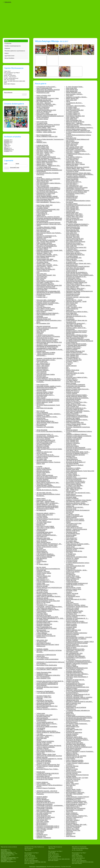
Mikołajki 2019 (70, 334)
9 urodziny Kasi (41, 296)
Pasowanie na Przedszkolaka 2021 (47, 246)
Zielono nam (70, 586)
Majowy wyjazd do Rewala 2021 (46, 269)
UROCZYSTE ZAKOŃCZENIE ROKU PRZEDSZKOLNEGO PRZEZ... (47, 508)
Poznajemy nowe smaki (73, 388)
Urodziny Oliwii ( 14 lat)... (44, 263)
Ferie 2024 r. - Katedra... (73, 153)
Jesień (38, 563)
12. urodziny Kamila (42, 620)
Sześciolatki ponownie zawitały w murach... (49, 386)
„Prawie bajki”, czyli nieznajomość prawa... (78, 493)
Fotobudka (40, 699)
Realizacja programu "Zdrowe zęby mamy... (79, 173)
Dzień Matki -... (5, 860)
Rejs (67, 367)
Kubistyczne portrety (42, 420)
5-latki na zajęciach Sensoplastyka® (47, 328)
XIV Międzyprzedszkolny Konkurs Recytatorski (80, 341)
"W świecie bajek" (42, 642)
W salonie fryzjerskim (43, 329)
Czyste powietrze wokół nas (45, 539)
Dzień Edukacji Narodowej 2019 (75, 351)
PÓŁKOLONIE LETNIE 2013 (74, 757)
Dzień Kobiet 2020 (71, 313)
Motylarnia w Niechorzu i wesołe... (76, 503)
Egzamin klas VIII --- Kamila (74, 300)
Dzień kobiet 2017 (42, 536)
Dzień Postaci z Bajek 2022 (44, 205)
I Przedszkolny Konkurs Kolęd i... (76, 193)
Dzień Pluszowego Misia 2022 (45, 199)
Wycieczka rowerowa (72, 766)
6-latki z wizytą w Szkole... (74, 404)
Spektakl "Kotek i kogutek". (44, 743)
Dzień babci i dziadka (43, 822)
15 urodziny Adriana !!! (72, 158)
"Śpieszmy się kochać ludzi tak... (75, 680)
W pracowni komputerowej (74, 480)
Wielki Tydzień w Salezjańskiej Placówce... (49, 596)
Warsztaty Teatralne (72, 617)
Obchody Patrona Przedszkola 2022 (47, 240)
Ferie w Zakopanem (42, 412)
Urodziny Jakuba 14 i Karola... (75, 261)
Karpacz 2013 (40, 753)
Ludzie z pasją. (70, 728)
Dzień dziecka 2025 (72, 91)
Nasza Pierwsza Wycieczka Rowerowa (77, 775)
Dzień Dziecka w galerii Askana (46, 811)
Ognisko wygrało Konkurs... (8, 854)
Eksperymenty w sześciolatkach (46, 556)
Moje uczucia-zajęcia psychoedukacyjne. (48, 569)
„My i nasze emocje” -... (43, 363)
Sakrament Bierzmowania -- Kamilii (76, 301)
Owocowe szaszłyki (42, 518)
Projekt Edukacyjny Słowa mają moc (77, 320)
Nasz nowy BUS (71, 785)
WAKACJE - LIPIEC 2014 (44, 697)
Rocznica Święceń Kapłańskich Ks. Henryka (49, 759)
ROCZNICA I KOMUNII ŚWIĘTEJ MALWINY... (79, 702)
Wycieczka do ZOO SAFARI (45, 779)
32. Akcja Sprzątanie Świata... (75, 87)
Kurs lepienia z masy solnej (44, 715)
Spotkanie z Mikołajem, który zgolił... (77, 825)
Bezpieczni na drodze (43, 446)
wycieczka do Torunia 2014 (44, 700)
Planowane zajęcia (71, 532)
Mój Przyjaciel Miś (42, 424)
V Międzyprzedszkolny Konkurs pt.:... (77, 177)
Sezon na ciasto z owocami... (74, 94)
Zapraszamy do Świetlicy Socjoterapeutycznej (79, 291)
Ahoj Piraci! (69, 513)
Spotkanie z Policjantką (73, 827)
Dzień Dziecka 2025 (72, 90)
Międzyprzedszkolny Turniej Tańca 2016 (48, 601)
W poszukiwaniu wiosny (73, 534)
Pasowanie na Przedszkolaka (45, 427)
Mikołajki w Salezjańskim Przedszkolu (77, 664)
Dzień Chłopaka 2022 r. (73, 209)
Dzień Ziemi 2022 (42, 230)
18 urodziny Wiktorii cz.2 (73, 114)
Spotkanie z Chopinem (43, 572)
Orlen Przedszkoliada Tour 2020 (46, 315)
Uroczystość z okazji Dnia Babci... (76, 106)
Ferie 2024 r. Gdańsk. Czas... (45, 153)
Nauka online (70, 310)
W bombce (40, 334)
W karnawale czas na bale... (74, 280)
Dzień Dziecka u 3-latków (73, 577)
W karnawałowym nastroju (44, 611)
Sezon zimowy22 (71, 199)
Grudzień (7, 151)
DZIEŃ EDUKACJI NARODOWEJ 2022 (48, 209)
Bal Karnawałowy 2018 (43, 481)
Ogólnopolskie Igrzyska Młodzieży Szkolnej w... (80, 128)
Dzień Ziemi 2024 (71, 138)
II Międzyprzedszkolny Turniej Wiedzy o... (49, 188)
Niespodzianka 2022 (72, 196)
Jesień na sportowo (72, 350)
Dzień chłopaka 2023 (72, 160)
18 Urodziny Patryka (42, 262)
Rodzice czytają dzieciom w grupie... (47, 341)
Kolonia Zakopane (71, 366)
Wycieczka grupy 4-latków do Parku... (77, 377)
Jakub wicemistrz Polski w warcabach (47, 423)
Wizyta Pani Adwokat (72, 179)
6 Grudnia (39, 466)
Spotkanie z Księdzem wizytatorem (76, 250)
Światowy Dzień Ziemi (43, 585)
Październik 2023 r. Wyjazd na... (46, 160)
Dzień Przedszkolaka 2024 (74, 120)
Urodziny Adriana (41, 561)
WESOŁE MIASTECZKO (44, 705)
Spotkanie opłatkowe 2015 (74, 612)
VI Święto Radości (42, 516)
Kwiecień (7, 143)
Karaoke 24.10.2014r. (72, 681)
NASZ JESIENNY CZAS (44, 678)
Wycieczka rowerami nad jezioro (75, 455)
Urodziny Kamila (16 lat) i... (74, 347)
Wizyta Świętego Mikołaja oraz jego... (77, 335)
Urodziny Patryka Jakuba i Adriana (76, 424)
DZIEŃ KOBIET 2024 (43, 147)
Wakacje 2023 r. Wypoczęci (44, 163)
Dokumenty (8, 2)
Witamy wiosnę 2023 (43, 182)
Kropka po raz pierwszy (73, 572)
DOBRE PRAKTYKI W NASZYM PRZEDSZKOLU (46, 637)
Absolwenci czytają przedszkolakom (76, 478)
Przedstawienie (41, 531)
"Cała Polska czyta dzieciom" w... (46, 608)
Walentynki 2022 (41, 239)
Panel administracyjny (41, 866)
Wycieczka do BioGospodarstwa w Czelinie (79, 449)
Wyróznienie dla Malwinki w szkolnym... (77, 740)
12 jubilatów (69, 155)
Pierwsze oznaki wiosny (73, 531)
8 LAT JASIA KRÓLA (43, 658)
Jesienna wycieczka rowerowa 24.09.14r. (78, 694)
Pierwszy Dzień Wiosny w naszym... (47, 724)
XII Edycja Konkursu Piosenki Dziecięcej (78, 266)
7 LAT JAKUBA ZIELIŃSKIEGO (46, 693)
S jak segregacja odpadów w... (45, 554)
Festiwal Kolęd (70, 731)
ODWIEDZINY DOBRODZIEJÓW (46, 655)
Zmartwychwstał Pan (72, 309)
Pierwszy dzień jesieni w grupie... (46, 360)
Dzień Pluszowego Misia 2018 (75, 423)
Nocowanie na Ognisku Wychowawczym (78, 510)
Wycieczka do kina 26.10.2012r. (46, 803)
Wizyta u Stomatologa (72, 142)
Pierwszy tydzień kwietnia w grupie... (47, 593)
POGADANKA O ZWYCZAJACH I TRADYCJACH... (76, 658)
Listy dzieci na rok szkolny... (74, 461)
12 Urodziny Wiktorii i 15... (74, 425)
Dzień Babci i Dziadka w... (44, 484)
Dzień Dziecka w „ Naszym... (45, 266)
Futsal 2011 (40, 833)
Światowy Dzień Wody (72, 469)
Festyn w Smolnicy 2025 (44, 95)
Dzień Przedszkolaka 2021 (74, 258)
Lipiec (6, 145)
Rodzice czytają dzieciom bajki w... (76, 615)
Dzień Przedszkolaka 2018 (44, 443)
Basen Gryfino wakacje (43, 364)
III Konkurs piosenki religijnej (45, 106)
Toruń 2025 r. (70, 95)
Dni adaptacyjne (71, 575)
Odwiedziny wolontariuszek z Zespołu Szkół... (50, 250)
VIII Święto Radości (72, 380)
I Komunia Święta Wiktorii (44, 522)
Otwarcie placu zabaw (72, 829)
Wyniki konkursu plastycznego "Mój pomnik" (49, 220)
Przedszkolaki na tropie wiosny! (46, 817)
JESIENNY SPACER (43, 749)
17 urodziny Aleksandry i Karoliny (46, 227)
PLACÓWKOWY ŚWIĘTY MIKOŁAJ (47, 669)
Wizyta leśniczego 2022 (73, 227)
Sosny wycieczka (41, 372)
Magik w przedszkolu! (72, 814)
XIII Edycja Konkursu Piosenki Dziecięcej (48, 223)
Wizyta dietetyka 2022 (72, 230)
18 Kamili (39, 177)
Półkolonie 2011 (41, 836)
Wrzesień (7, 141)
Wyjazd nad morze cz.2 (73, 390)
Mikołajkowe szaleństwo (43, 801)
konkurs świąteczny (72, 813)
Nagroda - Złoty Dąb (72, 725)
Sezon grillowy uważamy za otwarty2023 (48, 179)
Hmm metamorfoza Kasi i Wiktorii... (47, 129)
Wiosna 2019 (40, 404)
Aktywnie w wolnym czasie (44, 461)
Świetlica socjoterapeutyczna (13, 46)
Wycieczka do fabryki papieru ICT (76, 462)
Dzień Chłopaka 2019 (72, 355)
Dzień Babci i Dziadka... (73, 542)
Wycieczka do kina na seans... (45, 338)
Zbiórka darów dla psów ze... (74, 253)
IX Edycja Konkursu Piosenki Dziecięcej (48, 519)
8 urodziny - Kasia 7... (72, 361)
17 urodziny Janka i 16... (44, 155)
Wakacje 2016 (70, 573)
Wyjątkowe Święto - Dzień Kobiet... (76, 405)
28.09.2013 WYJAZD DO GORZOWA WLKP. (79, 747)
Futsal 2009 (69, 832)
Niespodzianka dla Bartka (73, 399)
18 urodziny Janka (71, 107)
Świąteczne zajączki (42, 598)
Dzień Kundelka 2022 (72, 207)
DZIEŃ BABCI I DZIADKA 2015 (75, 650)
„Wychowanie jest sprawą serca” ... (76, 323)
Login (6, 164)
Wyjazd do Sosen (71, 445)
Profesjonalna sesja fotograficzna (76, 386)
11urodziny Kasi (71, 211)
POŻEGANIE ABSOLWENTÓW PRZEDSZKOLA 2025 (46, 92)
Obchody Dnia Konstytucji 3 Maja (46, 228)
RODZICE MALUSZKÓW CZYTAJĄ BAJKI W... (50, 681)
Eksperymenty (70, 536)
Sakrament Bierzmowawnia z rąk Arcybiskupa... (80, 174)
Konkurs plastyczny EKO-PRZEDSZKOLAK (49, 588)
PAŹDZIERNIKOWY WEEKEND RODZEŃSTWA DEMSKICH (75, 685)
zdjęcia (68, 101)
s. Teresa (69, 364)
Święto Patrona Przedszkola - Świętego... (78, 411)
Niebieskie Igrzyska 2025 (44, 100)
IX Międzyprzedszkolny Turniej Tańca (77, 225)
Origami (68, 522)
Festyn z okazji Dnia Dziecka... (75, 760)
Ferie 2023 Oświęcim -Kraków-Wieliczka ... (49, 183)
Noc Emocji (40, 548)
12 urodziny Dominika (72, 112)
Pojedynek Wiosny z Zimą (44, 775)
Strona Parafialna (9, 58)
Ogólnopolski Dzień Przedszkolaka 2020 (48, 291)
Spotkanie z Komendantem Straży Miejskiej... (50, 358)
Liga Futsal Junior (10, 56)
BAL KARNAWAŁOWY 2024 (74, 148)
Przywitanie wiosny (42, 835)
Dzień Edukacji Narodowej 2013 (46, 751)
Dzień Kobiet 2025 (71, 100)
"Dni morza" (69, 376)
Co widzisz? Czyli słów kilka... (75, 485)
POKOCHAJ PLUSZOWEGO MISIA (76, 557)
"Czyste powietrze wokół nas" (45, 722)
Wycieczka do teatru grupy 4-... (46, 395)
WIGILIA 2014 (41, 656)
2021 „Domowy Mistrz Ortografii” (46, 242)
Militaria (39, 450)
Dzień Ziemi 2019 (42, 396)
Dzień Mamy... (41, 306)
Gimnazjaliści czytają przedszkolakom (47, 659)
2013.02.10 (69, 788)
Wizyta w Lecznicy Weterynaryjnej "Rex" (48, 765)
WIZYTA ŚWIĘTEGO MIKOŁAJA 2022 (48, 198)
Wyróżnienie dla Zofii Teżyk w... (46, 599)
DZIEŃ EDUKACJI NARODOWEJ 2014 (77, 687)
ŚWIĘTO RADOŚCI (42, 707)
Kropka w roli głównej (72, 499)
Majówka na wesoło (42, 458)
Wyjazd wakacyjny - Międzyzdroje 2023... (48, 166)
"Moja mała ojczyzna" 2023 (44, 180)
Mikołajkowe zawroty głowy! (74, 737)
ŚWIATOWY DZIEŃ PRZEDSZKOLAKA (78, 690)
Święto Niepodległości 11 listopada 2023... (49, 158)
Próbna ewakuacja (71, 626)
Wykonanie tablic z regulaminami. (46, 300)
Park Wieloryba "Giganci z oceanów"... (77, 501)
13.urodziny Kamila (72, 561)
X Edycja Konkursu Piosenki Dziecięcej (48, 456)
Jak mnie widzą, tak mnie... (44, 493)
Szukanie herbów (71, 776)
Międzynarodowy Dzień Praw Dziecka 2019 (49, 342)
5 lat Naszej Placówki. (72, 464)
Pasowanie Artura (71, 477)
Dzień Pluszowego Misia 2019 (75, 338)
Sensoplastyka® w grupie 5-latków (46, 348)
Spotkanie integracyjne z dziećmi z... (47, 709)
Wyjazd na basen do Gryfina (74, 353)
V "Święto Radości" (42, 577)
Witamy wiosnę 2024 (72, 144)
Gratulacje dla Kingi (72, 198)
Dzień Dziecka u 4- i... (43, 579)
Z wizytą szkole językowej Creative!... (77, 395)
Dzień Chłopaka (71, 569)
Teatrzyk (68, 601)
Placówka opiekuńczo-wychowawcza (15, 51)
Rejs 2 (68, 369)
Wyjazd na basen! (71, 647)
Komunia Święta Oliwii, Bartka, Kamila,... (78, 452)
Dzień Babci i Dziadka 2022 (74, 240)
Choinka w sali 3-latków (73, 418)
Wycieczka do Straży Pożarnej (45, 703)
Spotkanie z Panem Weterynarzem (76, 801)
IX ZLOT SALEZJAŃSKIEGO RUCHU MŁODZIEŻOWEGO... (77, 692)
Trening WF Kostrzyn (72, 315)
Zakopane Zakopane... (43, 370)
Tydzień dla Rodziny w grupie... (75, 585)
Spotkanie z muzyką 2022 (44, 237)
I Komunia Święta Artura (43, 307)
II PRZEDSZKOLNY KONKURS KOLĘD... (78, 154)
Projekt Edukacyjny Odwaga (45, 304)
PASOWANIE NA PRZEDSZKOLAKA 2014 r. (79, 662)
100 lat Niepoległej (42, 430)
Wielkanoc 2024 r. (42, 142)
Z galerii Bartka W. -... (43, 214)
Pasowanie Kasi (41, 425)
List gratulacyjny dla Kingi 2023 (46, 190)
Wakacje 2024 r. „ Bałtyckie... (74, 123)
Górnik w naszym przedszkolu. (45, 741)
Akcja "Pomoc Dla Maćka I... (45, 750)
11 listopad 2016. (71, 554)
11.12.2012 (69, 787)
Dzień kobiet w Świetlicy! (44, 643)
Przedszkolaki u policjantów (44, 808)
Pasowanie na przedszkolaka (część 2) (48, 827)
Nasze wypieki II (41, 312)
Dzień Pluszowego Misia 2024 (75, 110)
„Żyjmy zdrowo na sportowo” (74, 528)
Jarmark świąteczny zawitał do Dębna (77, 417)
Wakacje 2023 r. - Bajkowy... (45, 164)
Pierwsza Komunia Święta (74, 772)
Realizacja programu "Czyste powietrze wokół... (80, 275)
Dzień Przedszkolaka (43, 810)
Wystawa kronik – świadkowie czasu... (48, 436)
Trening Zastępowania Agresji (45, 389)
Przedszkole (8, 43)
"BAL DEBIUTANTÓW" (43, 631)
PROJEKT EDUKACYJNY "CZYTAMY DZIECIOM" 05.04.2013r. (77, 778)
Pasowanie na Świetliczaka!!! (45, 691)
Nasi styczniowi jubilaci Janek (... (76, 269)
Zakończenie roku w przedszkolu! (76, 808)
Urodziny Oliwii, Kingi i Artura (74, 217)
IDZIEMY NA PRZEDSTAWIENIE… (47, 535)
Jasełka (68, 104)
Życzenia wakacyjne (42, 377)
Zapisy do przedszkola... (7, 852)
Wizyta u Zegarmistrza (43, 107)
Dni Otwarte (69, 598)
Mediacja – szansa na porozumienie (76, 529)
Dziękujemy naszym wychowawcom (47, 288)
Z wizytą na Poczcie (42, 145)
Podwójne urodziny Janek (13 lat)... (76, 328)
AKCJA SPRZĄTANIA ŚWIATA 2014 (47, 706)
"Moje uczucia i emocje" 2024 (75, 147)
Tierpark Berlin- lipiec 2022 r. (74, 214)
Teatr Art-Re (69, 811)
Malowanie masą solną (43, 538)
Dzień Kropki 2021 (71, 259)
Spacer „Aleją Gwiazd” (43, 366)
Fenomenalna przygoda (73, 294)
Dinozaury (69, 835)
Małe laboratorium (42, 558)
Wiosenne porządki (42, 586)
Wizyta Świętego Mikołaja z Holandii (47, 196)
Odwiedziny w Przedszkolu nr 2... (76, 798)
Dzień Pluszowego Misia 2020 (45, 284)
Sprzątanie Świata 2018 (43, 445)
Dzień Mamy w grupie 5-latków (75, 519)
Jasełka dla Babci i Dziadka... (45, 485)
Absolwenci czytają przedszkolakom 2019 (49, 345)
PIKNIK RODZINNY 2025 (73, 93)
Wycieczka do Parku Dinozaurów (76, 448)
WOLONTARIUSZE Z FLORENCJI (76, 639)
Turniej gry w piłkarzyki (43, 468)
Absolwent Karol (41, 376)
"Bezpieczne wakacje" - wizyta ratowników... (79, 125)
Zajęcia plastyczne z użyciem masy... (47, 545)
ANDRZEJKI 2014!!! (42, 674)
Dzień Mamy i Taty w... (72, 450)
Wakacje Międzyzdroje (73, 370)
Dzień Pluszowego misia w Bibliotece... (77, 674)
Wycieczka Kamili (71, 509)
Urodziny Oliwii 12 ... (72, 379)
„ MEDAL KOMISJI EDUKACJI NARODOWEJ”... (45, 355)
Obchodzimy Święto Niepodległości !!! (77, 677)
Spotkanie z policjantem (73, 443)
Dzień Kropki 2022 (42, 212)
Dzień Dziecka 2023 (72, 166)
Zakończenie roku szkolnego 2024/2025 (48, 90)
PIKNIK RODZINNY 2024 (44, 130)
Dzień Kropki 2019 (42, 361)
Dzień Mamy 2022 (71, 221)
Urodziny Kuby (70, 628)
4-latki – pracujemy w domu (74, 307)
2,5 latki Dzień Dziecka (73, 515)
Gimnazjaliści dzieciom (43, 776)
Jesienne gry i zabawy (72, 558)
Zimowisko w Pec (71, 819)
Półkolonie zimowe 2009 (73, 830)
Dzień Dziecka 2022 (42, 221)
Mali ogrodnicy (70, 141)
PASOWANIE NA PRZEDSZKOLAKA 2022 (78, 205)
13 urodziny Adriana (72, 256)
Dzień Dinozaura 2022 (72, 234)
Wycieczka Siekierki (42, 814)
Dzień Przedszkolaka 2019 (74, 360)
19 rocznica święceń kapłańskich (75, 385)
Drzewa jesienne (71, 494)
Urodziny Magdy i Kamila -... (74, 789)
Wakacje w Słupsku (72, 753)
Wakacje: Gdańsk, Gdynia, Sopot (46, 754)
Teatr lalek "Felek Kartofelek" (74, 794)
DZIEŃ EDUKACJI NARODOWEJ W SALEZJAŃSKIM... (47, 685)
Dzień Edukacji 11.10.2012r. (74, 805)
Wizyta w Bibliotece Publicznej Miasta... (48, 610)
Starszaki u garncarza (43, 744)
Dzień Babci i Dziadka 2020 (74, 325)
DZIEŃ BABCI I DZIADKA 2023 (75, 189)
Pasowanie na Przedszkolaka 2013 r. (77, 738)
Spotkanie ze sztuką (72, 769)
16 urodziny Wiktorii (72, 204)
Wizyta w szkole (41, 474)
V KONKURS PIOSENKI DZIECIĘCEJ (48, 773)
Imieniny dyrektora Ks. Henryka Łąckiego (48, 732)
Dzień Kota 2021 (41, 278)
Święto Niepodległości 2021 (45, 252)
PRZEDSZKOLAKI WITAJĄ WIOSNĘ (77, 643)
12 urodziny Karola (42, 123)
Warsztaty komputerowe (43, 326)
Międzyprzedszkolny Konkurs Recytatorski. (49, 746)
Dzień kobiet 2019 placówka (45, 408)
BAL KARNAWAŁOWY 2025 (45, 101)
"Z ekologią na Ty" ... (42, 589)
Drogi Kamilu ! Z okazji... (73, 252)
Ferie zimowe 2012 (42, 820)
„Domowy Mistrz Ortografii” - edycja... (47, 255)
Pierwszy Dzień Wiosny (43, 472)
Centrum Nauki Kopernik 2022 (75, 239)
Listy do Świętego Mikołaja (44, 557)
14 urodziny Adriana (42, 208)
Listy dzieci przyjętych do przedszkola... (77, 398)
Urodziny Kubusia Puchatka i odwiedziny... (49, 414)
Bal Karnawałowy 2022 (73, 236)
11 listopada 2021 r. (72, 249)
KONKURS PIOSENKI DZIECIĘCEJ (77, 633)
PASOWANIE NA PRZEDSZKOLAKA (47, 347)
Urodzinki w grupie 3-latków (74, 437)
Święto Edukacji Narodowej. (74, 496)
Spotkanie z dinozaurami (7, 862)
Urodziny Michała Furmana (44, 595)
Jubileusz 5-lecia (41, 612)
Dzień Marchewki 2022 (43, 231)
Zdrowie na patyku (71, 624)
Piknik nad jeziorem (42, 591)
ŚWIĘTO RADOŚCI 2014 (73, 703)
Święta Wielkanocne (72, 459)
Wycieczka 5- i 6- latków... (74, 468)
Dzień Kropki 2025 (71, 88)
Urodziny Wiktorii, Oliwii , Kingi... (75, 169)
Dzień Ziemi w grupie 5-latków (45, 526)
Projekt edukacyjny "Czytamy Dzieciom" (78, 797)
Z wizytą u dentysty (72, 393)
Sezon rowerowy (71, 304)
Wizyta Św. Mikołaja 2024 (44, 112)
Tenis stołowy (40, 832)
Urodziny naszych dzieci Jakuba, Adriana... (78, 285)
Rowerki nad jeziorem (72, 296)
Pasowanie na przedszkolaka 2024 (47, 114)
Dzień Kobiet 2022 (71, 233)
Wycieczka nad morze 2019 (45, 393)
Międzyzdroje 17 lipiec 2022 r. (75, 215)
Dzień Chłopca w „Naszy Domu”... (76, 288)
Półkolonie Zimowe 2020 (44, 319)
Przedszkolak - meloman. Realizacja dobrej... (50, 607)
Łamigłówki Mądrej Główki (74, 545)
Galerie (7, 53)
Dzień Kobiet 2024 (71, 145)
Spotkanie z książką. (42, 649)
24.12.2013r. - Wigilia (43, 737)
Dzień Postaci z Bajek (43, 113)
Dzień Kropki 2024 (42, 122)
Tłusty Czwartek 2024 (43, 148)
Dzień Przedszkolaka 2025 (44, 88)
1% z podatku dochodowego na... (76, 481)
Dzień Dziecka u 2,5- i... (43, 580)
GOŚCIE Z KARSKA (72, 640)
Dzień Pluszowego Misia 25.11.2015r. (47, 617)
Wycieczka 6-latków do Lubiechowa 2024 (78, 130)
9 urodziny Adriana (71, 474)
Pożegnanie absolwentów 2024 (46, 126)
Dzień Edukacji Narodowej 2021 (46, 256)
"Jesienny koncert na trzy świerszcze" (77, 623)
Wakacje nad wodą (42, 757)
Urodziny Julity (41, 583)
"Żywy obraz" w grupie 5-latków (46, 528)
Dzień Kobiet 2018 (71, 472)
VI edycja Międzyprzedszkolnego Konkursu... (79, 716)
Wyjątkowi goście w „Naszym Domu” (77, 331)
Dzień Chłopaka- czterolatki (44, 829)
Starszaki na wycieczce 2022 (74, 220)
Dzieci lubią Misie (42, 738)
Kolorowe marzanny (72, 773)
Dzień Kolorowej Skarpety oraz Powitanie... (49, 233)
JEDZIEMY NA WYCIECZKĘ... (75, 507)
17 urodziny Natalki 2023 (44, 167)
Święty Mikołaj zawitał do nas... (46, 421)
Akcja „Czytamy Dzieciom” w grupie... (77, 354)
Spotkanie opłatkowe (72, 667)
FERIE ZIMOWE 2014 (43, 725)
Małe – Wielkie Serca (72, 490)
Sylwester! (69, 795)
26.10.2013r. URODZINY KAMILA (76, 746)
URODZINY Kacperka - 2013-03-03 (47, 791)
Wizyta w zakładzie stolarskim (75, 762)
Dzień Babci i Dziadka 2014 (74, 730)
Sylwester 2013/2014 (72, 734)
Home (7, 41)
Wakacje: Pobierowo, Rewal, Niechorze (77, 504)
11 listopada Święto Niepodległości (76, 345)
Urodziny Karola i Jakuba (44, 573)
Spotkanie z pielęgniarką (73, 348)
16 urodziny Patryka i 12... (74, 358)
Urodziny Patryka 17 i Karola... (75, 290)
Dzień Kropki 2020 (42, 290)
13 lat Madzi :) (41, 730)
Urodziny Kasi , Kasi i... (73, 161)
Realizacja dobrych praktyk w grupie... (48, 621)
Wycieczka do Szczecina (44, 615)
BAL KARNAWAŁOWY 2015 (74, 653)
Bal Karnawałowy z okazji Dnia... (75, 792)
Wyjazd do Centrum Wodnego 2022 (76, 192)
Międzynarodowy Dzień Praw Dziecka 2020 (49, 285)
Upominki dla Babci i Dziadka (74, 611)
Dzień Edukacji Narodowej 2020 (46, 287)
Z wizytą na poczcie (72, 560)
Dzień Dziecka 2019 (42, 385)
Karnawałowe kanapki (72, 610)
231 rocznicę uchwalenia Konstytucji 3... (78, 224)
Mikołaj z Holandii (71, 665)
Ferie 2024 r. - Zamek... (43, 154)
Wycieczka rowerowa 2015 (44, 624)
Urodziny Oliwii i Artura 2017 (45, 515)
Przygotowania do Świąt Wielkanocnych (78, 139)
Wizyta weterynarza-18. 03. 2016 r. (76, 599)
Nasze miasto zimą (72, 539)
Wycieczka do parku (72, 620)
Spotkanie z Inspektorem (44, 838)
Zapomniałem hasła (15, 167)
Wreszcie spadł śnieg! (72, 645)
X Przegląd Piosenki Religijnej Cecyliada (78, 339)
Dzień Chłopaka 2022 (72, 208)
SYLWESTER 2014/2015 (73, 655)
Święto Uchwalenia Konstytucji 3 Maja (48, 98)
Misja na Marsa (70, 768)
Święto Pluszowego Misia (44, 672)
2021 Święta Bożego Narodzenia (46, 245)
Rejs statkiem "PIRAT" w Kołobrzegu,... (48, 503)
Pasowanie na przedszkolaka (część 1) (48, 826)
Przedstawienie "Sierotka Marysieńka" (77, 607)
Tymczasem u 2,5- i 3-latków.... (45, 605)
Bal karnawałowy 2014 (73, 727)
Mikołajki (39, 740)
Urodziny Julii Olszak (72, 593)
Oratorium (7, 48)
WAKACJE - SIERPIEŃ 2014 (74, 696)
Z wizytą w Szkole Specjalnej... (45, 335)
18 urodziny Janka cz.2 (73, 109)
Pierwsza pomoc (71, 491)
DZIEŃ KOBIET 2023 (72, 180)
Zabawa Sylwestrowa (72, 414)
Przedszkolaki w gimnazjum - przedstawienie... (50, 805)
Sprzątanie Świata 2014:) (44, 696)
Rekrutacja (40, 234)
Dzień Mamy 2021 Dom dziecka (75, 268)
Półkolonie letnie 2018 (43, 448)
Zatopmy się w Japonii (72, 608)
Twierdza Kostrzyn (42, 529)
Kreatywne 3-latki (71, 567)
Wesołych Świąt (41, 550)
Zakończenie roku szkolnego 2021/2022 (48, 217)
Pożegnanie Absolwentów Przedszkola (77, 699)
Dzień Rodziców (71, 836)
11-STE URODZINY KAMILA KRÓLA (47, 683)
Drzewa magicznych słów (44, 500)
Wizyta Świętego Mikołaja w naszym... (77, 420)
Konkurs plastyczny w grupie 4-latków (47, 339)
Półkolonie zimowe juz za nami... (75, 649)
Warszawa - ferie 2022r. (73, 237)
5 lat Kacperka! (41, 728)
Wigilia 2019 (40, 332)
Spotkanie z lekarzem (72, 604)
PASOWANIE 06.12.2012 (73, 800)
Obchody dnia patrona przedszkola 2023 (48, 189)
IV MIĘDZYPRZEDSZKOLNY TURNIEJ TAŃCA (80, 642)
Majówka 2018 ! (71, 456)
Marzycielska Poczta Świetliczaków (47, 665)
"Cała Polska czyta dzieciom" (74, 675)
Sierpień (6, 148)
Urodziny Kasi (70, 506)
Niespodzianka (70, 195)
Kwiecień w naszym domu (74, 589)
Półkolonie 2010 (71, 833)
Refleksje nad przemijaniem (45, 804)
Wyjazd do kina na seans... (74, 243)
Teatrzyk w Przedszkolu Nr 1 (74, 817)
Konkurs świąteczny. (42, 782)
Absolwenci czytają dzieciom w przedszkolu (79, 436)
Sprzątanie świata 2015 (43, 623)
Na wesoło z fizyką (71, 591)
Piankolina (40, 560)
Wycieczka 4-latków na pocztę (45, 437)
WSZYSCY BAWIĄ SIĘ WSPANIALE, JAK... (49, 544)
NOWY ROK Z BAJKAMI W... (75, 326)
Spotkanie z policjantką (43, 626)
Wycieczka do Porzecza (43, 294)
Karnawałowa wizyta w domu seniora (77, 188)
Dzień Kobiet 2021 (42, 277)
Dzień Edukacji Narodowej (74, 749)
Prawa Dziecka (70, 556)
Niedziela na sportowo (72, 392)
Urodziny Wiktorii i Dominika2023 (46, 157)
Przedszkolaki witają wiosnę (45, 532)
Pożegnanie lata (41, 570)
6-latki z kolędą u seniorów (44, 243)
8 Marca (68, 466)
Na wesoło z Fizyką (42, 592)
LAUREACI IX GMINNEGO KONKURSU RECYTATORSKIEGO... (48, 676)
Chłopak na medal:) (72, 688)
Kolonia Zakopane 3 (42, 369)
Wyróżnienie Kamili (42, 317)
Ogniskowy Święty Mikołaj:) (74, 671)
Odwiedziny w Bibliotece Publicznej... (77, 434)
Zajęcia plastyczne (42, 551)
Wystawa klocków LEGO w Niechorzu (47, 506)
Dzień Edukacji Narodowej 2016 (75, 566)
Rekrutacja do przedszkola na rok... (47, 236)
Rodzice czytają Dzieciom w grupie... (47, 547)
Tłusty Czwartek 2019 (72, 407)
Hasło (17, 164)
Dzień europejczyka (42, 718)
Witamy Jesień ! (41, 499)
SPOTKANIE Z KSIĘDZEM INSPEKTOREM (49, 668)
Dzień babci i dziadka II (73, 820)
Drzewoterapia (70, 319)
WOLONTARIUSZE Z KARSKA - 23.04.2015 (79, 637)
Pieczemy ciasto (41, 390)
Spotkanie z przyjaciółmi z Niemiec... (77, 97)
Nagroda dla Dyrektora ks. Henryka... (47, 490)
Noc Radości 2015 (71, 614)
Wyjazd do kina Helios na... (74, 182)
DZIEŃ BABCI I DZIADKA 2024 (75, 150)
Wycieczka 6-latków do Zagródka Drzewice (78, 170)
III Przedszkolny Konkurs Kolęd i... (46, 87)
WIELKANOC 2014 (72, 705)
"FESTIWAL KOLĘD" (72, 652)
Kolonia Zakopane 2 (42, 367)
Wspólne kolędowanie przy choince (76, 332)
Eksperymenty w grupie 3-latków (75, 483)
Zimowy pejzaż (70, 547)
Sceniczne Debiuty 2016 (44, 576)
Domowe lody (70, 512)
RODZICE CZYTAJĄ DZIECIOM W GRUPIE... (50, 350)
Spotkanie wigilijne (71, 735)
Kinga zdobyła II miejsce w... (74, 157)
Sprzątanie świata (71, 497)
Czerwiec (7, 140)
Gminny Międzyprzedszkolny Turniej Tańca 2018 (80, 471)
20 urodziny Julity (42, 523)
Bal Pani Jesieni (41, 567)
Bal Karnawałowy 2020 (43, 323)
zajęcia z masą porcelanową (45, 475)
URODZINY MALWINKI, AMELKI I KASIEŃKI (79, 697)
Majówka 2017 (41, 525)
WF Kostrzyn (70, 317)
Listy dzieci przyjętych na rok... (45, 455)
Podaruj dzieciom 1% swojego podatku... (78, 544)
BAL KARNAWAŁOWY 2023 (74, 186)
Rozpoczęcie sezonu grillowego (75, 520)
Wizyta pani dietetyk (72, 430)
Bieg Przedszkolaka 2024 (44, 135)
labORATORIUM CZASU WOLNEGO (77, 646)
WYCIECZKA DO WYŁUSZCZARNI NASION (79, 718)
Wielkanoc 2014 (71, 715)
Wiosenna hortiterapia (72, 634)
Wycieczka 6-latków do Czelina (75, 373)
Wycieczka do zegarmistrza (74, 732)
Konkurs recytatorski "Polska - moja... (77, 803)
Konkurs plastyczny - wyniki (44, 402)
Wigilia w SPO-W (41, 798)
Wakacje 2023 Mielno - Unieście (75, 164)
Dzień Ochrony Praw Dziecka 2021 (76, 247)
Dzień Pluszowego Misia (73, 487)
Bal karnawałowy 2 (42, 823)
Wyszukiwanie (8, 93)
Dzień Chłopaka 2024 (72, 117)
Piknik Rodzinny (41, 171)
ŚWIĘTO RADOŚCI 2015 (73, 630)
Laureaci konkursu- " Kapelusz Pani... (77, 816)
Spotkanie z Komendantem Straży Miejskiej (79, 500)
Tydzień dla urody (71, 580)
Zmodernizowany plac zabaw (45, 259)
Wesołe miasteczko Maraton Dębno (76, 396)
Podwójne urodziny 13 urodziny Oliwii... (48, 303)
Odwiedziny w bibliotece (73, 750)
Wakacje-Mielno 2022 (72, 212)
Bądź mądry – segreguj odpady (46, 501)
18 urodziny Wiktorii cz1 (73, 113)
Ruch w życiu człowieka (43, 439)
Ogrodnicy (69, 592)
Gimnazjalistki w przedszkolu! (75, 810)
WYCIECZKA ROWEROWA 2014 (76, 719)
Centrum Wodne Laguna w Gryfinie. (76, 129)
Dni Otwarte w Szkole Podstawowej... (77, 724)
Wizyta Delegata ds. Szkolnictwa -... (76, 804)
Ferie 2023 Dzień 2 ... (43, 185)
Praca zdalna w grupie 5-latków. (46, 309)
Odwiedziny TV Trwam (43, 415)
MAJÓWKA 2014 (71, 706)
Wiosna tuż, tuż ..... (42, 604)
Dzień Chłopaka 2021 (43, 258)
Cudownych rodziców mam (44, 452)
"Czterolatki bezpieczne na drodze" (47, 628)
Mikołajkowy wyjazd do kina (74, 551)
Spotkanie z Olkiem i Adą (44, 253)
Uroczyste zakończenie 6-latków (46, 301)
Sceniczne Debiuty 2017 (44, 534)
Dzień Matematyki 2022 (73, 231)
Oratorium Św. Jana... (6, 855)
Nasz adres (4, 856)
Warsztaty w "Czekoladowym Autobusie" (78, 190)
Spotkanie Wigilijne (42, 797)
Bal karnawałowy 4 (71, 823)
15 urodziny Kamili (71, 306)
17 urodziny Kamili (71, 223)
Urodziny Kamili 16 (71, 271)
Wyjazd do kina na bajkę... (44, 195)
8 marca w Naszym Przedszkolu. (46, 788)
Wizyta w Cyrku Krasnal (43, 602)
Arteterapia (40, 316)
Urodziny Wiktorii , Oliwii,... (44, 128)
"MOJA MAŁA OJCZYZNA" (74, 523)
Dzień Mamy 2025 (42, 97)
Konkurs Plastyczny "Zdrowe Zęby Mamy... (49, 379)
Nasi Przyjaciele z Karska (73, 588)
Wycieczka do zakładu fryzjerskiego (47, 727)
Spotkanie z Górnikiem (73, 421)
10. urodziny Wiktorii (42, 564)
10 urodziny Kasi (71, 262)
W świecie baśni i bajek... (73, 278)
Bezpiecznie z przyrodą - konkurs (76, 605)
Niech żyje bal (41, 411)
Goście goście (70, 372)
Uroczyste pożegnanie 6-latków (46, 374)
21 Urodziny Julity (42, 459)
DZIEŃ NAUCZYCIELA (73, 807)
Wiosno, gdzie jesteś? (72, 784)
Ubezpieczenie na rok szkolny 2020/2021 (48, 293)
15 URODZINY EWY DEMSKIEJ (75, 656)
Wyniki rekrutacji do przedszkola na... (77, 272)
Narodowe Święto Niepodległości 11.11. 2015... (50, 618)
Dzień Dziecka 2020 (72, 303)
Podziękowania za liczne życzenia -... (77, 415)
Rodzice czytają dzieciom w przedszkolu (48, 337)
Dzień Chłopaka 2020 (72, 287)
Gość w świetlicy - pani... (44, 784)
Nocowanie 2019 (71, 322)
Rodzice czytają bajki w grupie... (75, 621)
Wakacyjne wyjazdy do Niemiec (75, 122)
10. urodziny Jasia (71, 541)
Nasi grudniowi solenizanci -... (45, 735)
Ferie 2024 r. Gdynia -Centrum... (46, 151)
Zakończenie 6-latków (72, 446)
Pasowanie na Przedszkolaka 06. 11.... (77, 618)
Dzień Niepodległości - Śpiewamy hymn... (49, 202)
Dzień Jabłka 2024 (71, 119)
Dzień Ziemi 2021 (42, 274)
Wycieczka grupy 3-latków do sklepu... (77, 312)
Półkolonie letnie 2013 (72, 754)
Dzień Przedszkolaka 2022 (44, 211)
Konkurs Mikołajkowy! (43, 800)
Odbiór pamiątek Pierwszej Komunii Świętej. (49, 449)
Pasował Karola (41, 351)
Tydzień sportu (41, 713)
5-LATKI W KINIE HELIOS (44, 634)
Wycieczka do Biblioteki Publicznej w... (77, 453)
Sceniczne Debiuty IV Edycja (45, 392)
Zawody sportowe (71, 770)
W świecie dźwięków (42, 480)
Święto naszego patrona (43, 542)
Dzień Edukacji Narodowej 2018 (46, 440)
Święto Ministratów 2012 (44, 816)
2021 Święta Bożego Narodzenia (76, 242)
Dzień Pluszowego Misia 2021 (75, 245)
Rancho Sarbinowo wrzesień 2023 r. (47, 161)
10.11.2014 (69, 678)
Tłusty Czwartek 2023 (43, 186)
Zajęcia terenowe (71, 636)
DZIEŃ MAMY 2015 (72, 631)
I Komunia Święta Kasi (43, 271)
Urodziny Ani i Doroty (72, 781)
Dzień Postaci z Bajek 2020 (74, 284)
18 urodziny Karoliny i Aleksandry (76, 176)
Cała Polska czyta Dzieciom (74, 488)
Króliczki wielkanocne (72, 526)
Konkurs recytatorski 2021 (44, 247)
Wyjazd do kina (41, 418)
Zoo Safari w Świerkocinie (44, 813)
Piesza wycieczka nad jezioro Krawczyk (48, 778)
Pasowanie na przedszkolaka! (8, 858)
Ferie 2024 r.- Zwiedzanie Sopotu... (76, 151)
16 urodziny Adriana (42, 119)
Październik (7, 150)
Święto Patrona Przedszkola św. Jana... (48, 281)
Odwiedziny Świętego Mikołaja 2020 (76, 282)
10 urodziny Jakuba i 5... (73, 475)
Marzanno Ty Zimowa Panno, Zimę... (77, 402)
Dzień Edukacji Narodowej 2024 (75, 116)
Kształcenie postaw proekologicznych (77, 583)
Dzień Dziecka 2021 (72, 265)
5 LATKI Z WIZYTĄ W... (73, 683)
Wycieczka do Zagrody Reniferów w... (47, 169)
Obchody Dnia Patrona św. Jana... (46, 104)
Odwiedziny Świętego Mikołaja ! (75, 548)
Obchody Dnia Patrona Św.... (45, 150)
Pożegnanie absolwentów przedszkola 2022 (49, 218)
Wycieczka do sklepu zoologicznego (47, 477)
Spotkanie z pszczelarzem (74, 439)
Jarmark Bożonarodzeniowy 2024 (46, 110)
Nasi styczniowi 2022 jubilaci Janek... (47, 192)
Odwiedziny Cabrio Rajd (73, 293)
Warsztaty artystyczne (43, 471)
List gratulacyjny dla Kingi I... (74, 103)
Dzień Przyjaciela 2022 (73, 218)
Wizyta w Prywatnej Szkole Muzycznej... (78, 389)
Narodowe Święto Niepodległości (76, 744)
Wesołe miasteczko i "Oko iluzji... (46, 504)
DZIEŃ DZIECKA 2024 (73, 126)
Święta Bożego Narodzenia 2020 (76, 281)
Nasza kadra (4, 850)
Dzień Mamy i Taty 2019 (73, 382)
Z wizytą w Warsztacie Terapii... (46, 582)
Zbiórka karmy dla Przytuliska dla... (47, 388)
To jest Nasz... (4, 851)
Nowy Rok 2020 (41, 331)
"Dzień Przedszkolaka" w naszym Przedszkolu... (80, 751)
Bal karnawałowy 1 (71, 822)
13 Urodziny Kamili (71, 458)
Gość (38, 272)
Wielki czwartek (41, 398)
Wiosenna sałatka (71, 535)
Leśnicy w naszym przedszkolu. (46, 747)
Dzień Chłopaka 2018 (72, 440)
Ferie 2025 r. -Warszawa (44, 103)
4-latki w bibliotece (42, 633)
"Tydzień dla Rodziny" (72, 582)
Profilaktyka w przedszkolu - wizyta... (77, 570)
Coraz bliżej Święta (42, 614)
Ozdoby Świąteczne (42, 553)
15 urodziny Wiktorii (42, 249)
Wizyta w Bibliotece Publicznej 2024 (47, 136)
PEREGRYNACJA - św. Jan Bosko (76, 756)
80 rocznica (69, 363)
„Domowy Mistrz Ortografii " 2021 (46, 275)
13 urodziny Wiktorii (42, 344)
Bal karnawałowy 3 (42, 825)
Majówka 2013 (41, 772)
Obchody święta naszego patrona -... (47, 731)
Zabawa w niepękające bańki (74, 516)
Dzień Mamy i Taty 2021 (43, 268)
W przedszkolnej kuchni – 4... (45, 434)
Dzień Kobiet (70, 602)
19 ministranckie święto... (7, 859)
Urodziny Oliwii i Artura (73, 576)
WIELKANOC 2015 (42, 640)
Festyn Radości (70, 759)
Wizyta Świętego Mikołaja (73, 484)
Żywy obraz (69, 553)
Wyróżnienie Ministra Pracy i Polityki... (48, 769)
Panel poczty (32, 866)
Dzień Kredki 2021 (71, 246)
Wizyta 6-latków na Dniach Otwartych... (48, 313)
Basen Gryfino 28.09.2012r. (44, 807)
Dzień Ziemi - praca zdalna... (45, 310)
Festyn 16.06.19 (71, 374)
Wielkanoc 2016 (71, 595)
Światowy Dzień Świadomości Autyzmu (48, 399)
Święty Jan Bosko (42, 541)
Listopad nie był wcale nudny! (75, 743)
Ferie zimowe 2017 (72, 538)
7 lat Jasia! (40, 734)
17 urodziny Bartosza (43, 109)
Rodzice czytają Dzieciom (44, 469)
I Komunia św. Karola (72, 171)
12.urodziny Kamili (71, 525)
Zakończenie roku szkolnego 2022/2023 (78, 167)
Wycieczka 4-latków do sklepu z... (46, 442)
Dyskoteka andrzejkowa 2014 (75, 672)
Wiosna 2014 (70, 713)
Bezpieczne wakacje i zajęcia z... (46, 513)
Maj (5, 144)
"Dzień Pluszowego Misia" (74, 741)
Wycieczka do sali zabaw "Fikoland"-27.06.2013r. (44, 762)
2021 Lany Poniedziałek (73, 228)
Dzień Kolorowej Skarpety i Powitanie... (77, 274)
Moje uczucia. (40, 280)
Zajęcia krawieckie (71, 518)
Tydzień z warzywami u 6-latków (46, 353)
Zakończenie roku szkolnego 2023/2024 (48, 125)
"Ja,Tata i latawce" (42, 520)
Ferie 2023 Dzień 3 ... (72, 183)
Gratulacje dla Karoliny (43, 207)
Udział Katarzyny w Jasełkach (75, 465)
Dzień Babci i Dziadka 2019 (74, 412)
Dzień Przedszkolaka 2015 (44, 627)
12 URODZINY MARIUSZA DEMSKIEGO (78, 661)
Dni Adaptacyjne (41, 510)
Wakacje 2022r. (41, 215)
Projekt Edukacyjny (72, 342)
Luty (5, 147)
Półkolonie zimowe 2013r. (73, 791)
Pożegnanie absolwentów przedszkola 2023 (49, 170)
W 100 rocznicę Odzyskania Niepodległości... (50, 431)
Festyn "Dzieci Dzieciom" (44, 760)
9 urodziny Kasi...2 (42, 297)
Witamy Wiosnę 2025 (72, 98)
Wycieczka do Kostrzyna (44, 819)
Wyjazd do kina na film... (73, 401)
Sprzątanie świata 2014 (43, 716)
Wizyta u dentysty (42, 453)
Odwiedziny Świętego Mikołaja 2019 (76, 337)
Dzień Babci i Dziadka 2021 (44, 282)
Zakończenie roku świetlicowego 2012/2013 (49, 756)
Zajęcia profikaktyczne (72, 579)
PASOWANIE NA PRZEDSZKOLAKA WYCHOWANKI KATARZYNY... (77, 669)
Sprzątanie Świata (71, 627)
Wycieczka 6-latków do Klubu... (75, 409)
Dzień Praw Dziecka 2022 (44, 201)
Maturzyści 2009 (41, 830)
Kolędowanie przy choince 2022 (46, 193)
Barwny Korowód (71, 383)
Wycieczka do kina (71, 550)
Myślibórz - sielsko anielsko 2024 (46, 132)
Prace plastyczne (41, 373)
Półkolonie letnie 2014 (72, 700)
